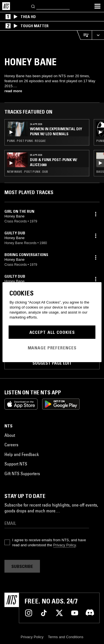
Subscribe (22, 566)
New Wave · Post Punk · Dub (27, 172)
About (10, 435)
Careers (11, 445)
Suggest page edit (52, 363)
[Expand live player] (98, 35)
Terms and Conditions (66, 637)
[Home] (6, 6)
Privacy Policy (64, 545)
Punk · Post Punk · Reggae (26, 141)
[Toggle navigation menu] (97, 6)
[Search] (33, 6)
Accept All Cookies (52, 332)
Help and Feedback (22, 454)
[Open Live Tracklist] (84, 35)
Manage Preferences (52, 348)
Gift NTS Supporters (22, 473)
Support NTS (16, 464)
